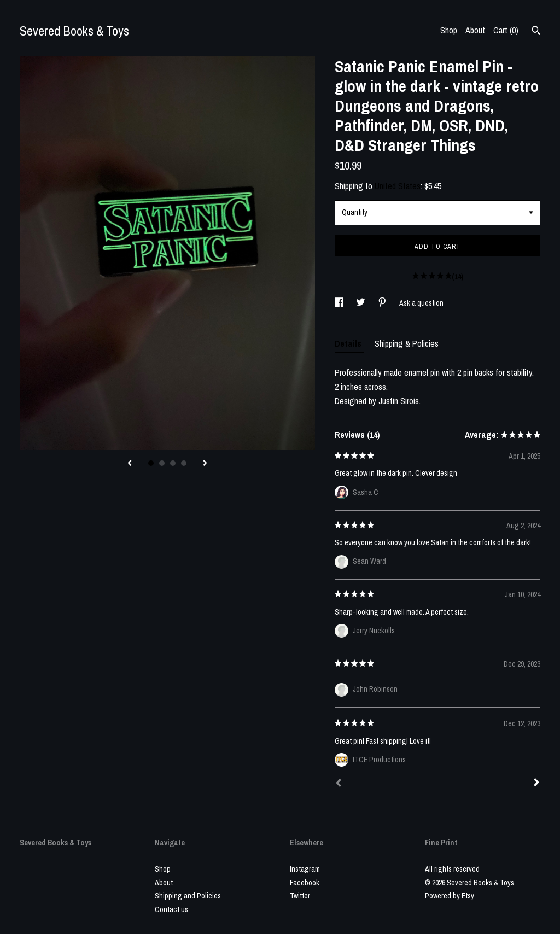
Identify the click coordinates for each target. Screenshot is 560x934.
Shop (449, 30)
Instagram (305, 869)
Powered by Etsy (450, 896)
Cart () (506, 30)
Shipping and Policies (188, 896)
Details (349, 343)
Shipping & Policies (407, 343)
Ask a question (421, 303)
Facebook (305, 883)
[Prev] (339, 784)
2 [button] (162, 463)
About (475, 30)
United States (398, 186)
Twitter (300, 896)
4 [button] (184, 463)
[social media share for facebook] (340, 303)
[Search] (536, 32)
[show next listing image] (205, 464)
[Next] (536, 784)
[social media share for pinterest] (383, 303)
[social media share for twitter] (361, 303)
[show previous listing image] (130, 464)
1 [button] (151, 463)
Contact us (171, 909)
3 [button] (173, 463)
